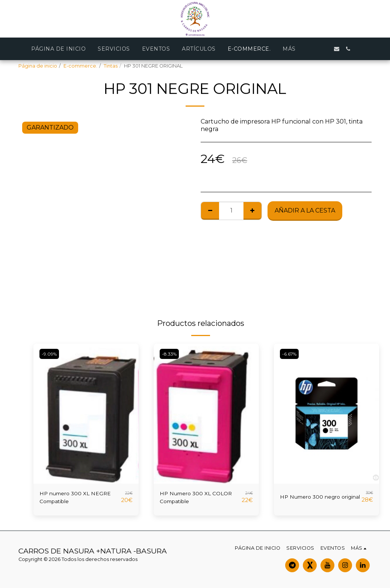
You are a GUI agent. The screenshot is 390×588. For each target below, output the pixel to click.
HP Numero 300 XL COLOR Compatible (189, 498)
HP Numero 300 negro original (315, 498)
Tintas (111, 66)
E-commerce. (80, 66)
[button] (325, 49)
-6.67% (291, 354)
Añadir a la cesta (305, 210)
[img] (86, 414)
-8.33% (171, 354)
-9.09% (51, 354)
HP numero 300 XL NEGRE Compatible (69, 498)
